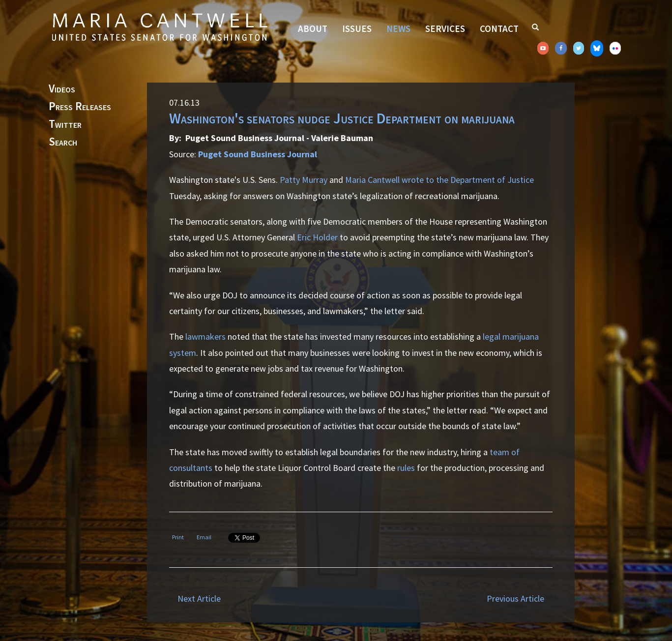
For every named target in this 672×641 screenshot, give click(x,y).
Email (204, 537)
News (398, 29)
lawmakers (205, 336)
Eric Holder (317, 237)
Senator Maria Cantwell (159, 27)
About (313, 29)
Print (178, 537)
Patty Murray (304, 180)
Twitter (65, 124)
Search (63, 142)
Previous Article (515, 598)
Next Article (199, 598)
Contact (499, 29)
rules (406, 468)
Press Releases (80, 107)
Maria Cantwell (372, 180)
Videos (62, 89)
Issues (357, 29)
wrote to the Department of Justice (468, 180)
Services (445, 29)
